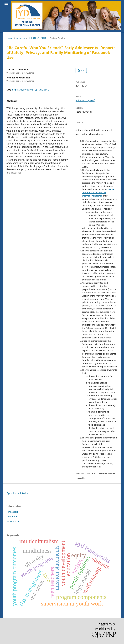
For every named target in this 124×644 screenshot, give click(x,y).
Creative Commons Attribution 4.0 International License (98, 192)
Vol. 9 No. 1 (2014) (37, 38)
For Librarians (13, 521)
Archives (21, 38)
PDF (82, 70)
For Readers (12, 512)
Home (9, 38)
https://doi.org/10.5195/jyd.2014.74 (31, 90)
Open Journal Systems (18, 493)
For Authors (12, 517)
